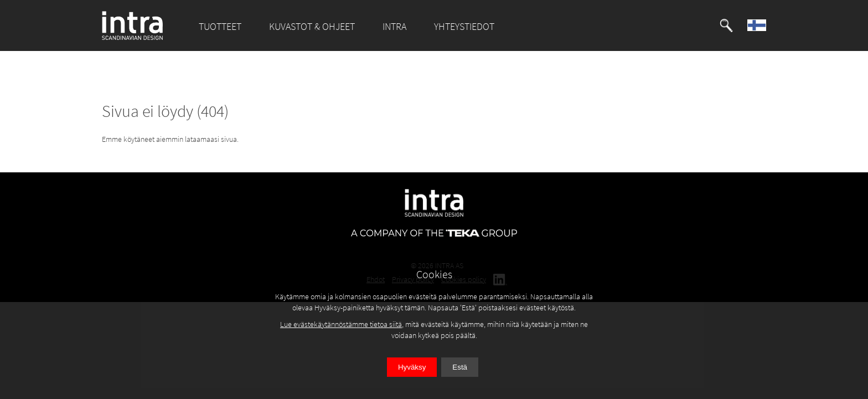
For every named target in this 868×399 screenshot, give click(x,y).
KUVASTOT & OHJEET (312, 26)
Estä (460, 367)
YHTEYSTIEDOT (464, 26)
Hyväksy (412, 367)
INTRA (394, 26)
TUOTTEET (220, 26)
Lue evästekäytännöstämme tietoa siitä (341, 324)
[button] (726, 25)
